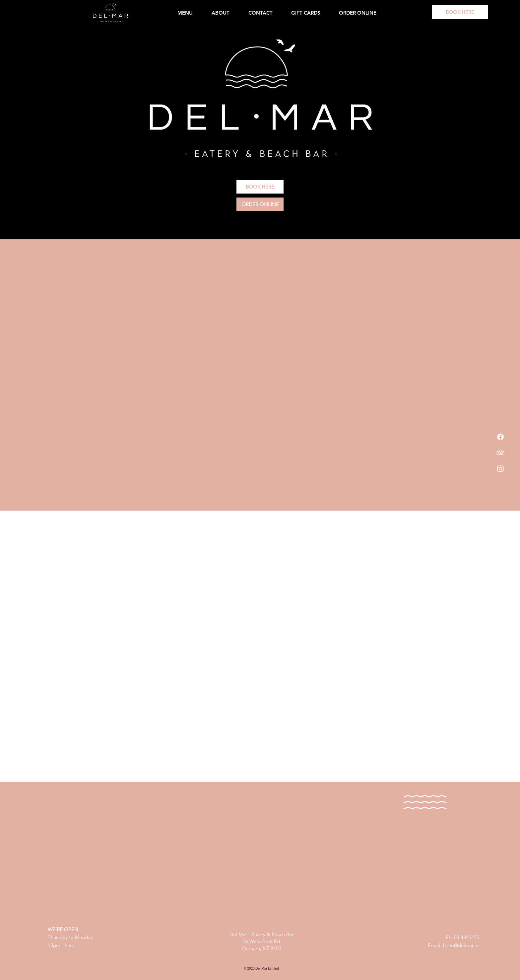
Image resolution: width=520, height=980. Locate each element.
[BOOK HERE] (460, 12)
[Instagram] (500, 469)
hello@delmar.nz (461, 945)
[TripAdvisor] (500, 453)
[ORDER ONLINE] (260, 204)
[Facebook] (500, 437)
